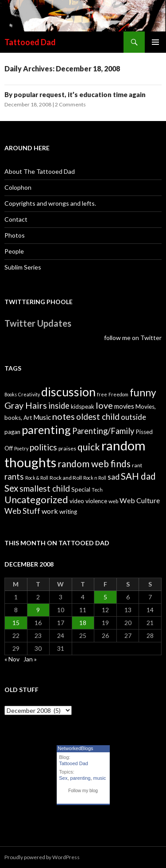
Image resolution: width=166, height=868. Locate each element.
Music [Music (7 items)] (42, 417)
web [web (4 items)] (113, 501)
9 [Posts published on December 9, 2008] (38, 610)
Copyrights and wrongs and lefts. (50, 203)
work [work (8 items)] (50, 511)
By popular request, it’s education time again (75, 94)
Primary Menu (155, 42)
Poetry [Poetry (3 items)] (21, 448)
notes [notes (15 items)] (64, 416)
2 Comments (70, 104)
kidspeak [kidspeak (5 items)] (83, 407)
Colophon (18, 187)
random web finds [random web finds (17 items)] (94, 463)
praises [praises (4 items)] (67, 448)
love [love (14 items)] (104, 405)
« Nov (12, 659)
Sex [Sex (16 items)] (11, 488)
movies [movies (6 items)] (124, 406)
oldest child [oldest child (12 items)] (98, 417)
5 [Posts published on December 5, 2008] (105, 597)
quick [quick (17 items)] (89, 447)
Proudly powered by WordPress (42, 857)
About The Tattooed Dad (40, 171)
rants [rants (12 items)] (14, 477)
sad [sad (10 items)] (114, 477)
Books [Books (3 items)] (11, 394)
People (14, 251)
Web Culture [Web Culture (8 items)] (140, 500)
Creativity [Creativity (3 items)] (29, 394)
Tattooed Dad (30, 42)
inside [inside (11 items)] (59, 406)
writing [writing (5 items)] (68, 512)
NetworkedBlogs (76, 748)
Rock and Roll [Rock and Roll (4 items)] (66, 478)
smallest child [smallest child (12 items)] (45, 489)
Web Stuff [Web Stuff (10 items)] (22, 511)
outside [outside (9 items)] (133, 417)
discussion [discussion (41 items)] (68, 392)
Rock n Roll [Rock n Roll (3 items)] (95, 478)
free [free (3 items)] (102, 394)
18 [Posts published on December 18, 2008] (83, 623)
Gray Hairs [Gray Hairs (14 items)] (26, 405)
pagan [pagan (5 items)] (12, 432)
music (100, 778)
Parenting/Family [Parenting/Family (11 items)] (103, 431)
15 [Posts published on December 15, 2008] (16, 623)
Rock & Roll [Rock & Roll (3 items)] (37, 478)
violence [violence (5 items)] (96, 501)
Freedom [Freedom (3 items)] (118, 394)
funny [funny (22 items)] (143, 393)
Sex (64, 778)
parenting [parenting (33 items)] (46, 430)
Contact (16, 219)
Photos (15, 235)
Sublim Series (23, 267)
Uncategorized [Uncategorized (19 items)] (36, 500)
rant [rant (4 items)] (137, 465)
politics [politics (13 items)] (43, 447)
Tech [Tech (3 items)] (97, 490)
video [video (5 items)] (77, 501)
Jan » (30, 659)
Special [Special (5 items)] (81, 489)
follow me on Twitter (133, 338)
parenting (81, 778)
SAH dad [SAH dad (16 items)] (138, 476)
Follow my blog (83, 791)
